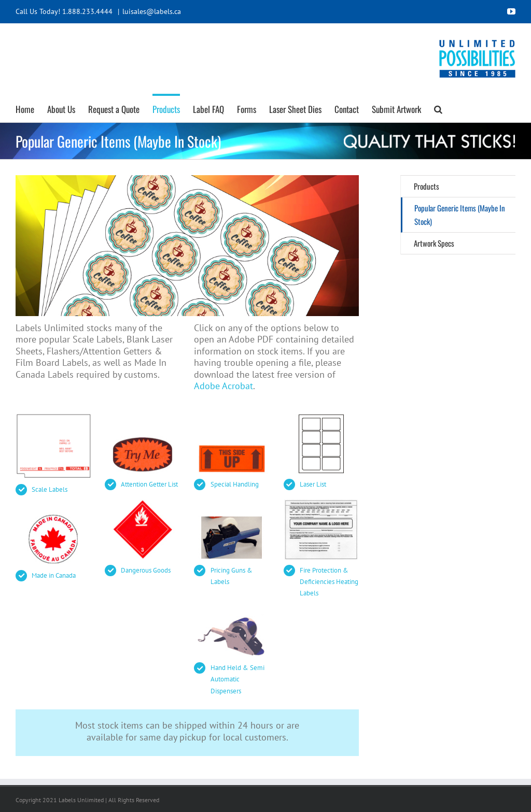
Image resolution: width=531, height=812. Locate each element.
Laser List (313, 484)
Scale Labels (50, 489)
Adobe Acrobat (223, 386)
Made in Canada (54, 575)
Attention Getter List (149, 484)
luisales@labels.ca (152, 11)
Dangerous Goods (146, 570)
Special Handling (235, 484)
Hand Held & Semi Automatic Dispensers (237, 679)
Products (427, 186)
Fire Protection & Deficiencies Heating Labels (329, 582)
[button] (438, 108)
